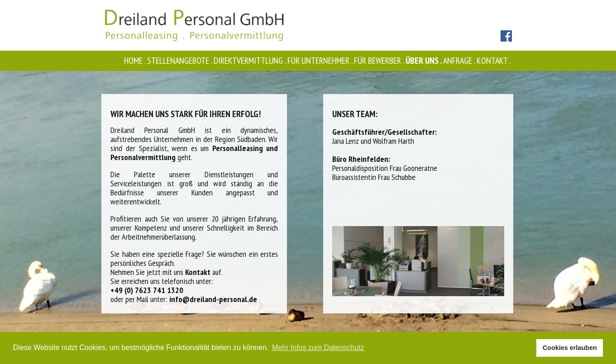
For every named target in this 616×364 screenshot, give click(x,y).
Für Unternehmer (321, 61)
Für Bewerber (380, 61)
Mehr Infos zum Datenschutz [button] (318, 347)
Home (136, 61)
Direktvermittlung (251, 61)
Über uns (424, 61)
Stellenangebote (180, 61)
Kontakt (494, 61)
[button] (527, 348)
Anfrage (460, 61)
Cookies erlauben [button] (570, 348)
